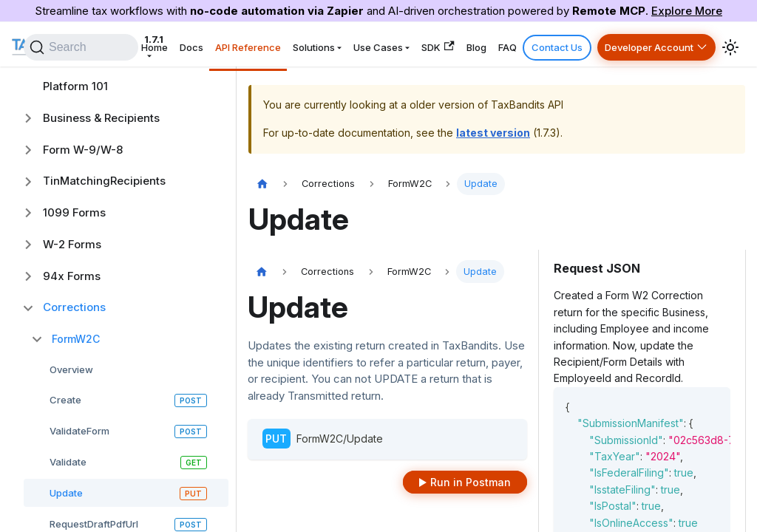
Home (214, 44)
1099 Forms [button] (74, 212)
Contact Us (567, 44)
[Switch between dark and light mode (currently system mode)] (730, 44)
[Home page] (262, 184)
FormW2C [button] (76, 339)
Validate (68, 462)
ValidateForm (79, 431)
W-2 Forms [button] (72, 244)
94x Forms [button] (72, 276)
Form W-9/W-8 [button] (83, 150)
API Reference (295, 44)
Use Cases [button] (414, 44)
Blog (500, 44)
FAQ (525, 44)
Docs (245, 44)
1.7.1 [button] (159, 44)
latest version (493, 133)
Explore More (687, 11)
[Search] (138, 44)
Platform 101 (75, 86)
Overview (71, 369)
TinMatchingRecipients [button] (104, 181)
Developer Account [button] (652, 44)
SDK (467, 44)
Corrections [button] (74, 307)
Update (66, 493)
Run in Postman (471, 482)
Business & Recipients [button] (101, 118)
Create (65, 400)
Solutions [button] (355, 44)
